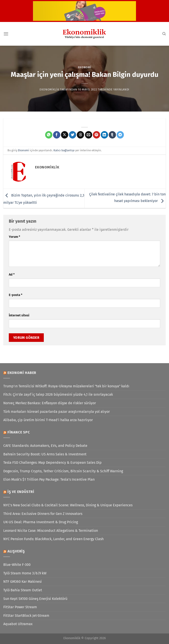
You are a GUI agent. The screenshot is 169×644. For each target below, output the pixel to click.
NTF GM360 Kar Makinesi (23, 582)
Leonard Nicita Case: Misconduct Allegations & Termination (51, 531)
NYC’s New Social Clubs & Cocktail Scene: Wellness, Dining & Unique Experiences (68, 505)
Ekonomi (85, 67)
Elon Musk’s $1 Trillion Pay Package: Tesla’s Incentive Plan (49, 479)
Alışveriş (16, 551)
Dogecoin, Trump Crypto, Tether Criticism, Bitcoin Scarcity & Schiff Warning (63, 471)
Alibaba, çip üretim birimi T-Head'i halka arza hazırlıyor (48, 420)
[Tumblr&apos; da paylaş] (112, 135)
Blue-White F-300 (17, 565)
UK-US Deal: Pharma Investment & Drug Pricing (41, 522)
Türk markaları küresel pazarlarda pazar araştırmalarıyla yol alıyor (57, 412)
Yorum (14, 237)
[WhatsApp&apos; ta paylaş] (49, 135)
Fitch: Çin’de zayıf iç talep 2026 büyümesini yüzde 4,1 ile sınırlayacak (58, 394)
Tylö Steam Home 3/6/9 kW (25, 573)
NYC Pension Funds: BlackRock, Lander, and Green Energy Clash (53, 539)
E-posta (16, 295)
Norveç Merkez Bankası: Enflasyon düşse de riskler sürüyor (50, 403)
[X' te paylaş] (65, 135)
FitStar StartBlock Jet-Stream (26, 616)
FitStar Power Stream (20, 607)
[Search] (164, 34)
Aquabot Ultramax (18, 624)
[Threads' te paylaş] (80, 135)
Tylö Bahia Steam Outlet (23, 590)
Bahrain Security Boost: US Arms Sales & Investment (45, 454)
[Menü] (6, 34)
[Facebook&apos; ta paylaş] (57, 135)
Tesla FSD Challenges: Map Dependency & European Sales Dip (52, 463)
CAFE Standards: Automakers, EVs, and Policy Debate (45, 446)
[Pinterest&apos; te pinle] (96, 135)
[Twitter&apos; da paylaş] (73, 135)
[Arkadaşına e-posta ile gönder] (89, 135)
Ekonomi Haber (22, 373)
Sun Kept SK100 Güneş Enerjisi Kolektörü (35, 599)
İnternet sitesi (19, 315)
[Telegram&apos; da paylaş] (120, 135)
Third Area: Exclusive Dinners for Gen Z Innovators (43, 514)
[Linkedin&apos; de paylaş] (104, 135)
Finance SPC (19, 432)
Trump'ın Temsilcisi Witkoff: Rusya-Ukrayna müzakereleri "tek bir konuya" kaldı (66, 386)
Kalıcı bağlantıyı (64, 150)
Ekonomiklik (49, 89)
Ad (12, 275)
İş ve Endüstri (21, 492)
